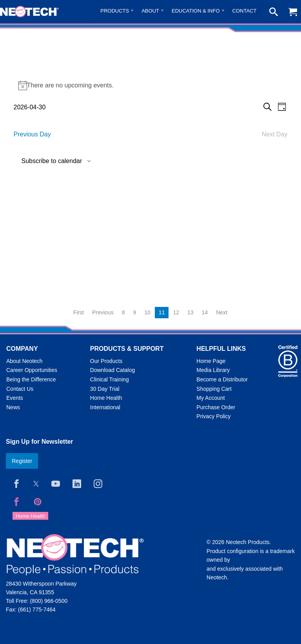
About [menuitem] (150, 11)
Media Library (213, 370)
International (105, 407)
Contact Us (20, 389)
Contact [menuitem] (245, 11)
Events (15, 398)
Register (22, 461)
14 (205, 312)
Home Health (106, 398)
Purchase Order (216, 407)
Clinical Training (110, 379)
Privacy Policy (213, 416)
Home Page (211, 361)
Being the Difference (31, 379)
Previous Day (32, 134)
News (13, 407)
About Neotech (24, 361)
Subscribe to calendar (52, 161)
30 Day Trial (105, 389)
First (79, 312)
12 (176, 312)
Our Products (106, 361)
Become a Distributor (222, 379)
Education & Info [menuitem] (196, 11)
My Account (210, 398)
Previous (103, 312)
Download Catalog (112, 370)
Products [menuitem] (115, 11)
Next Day (275, 134)
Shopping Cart (214, 389)
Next (222, 312)
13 (190, 312)
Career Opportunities (32, 370)
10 (147, 312)
